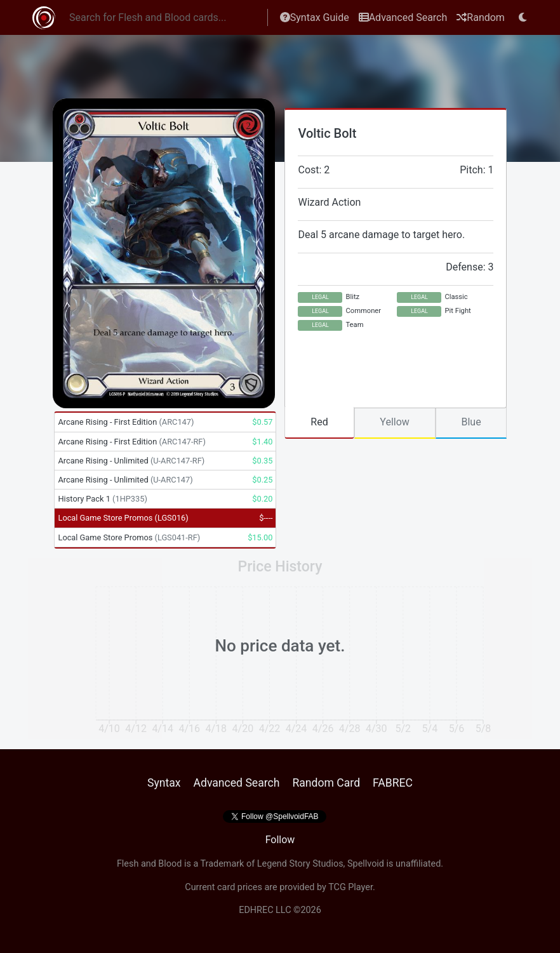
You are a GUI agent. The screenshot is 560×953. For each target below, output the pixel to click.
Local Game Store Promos (123, 518)
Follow (280, 840)
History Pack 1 (102, 499)
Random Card (326, 783)
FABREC (393, 783)
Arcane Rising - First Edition (126, 422)
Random (481, 17)
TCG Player (350, 887)
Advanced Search (403, 17)
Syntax (164, 783)
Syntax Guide (315, 17)
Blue (471, 422)
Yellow (395, 422)
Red (319, 422)
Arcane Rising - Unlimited (131, 461)
